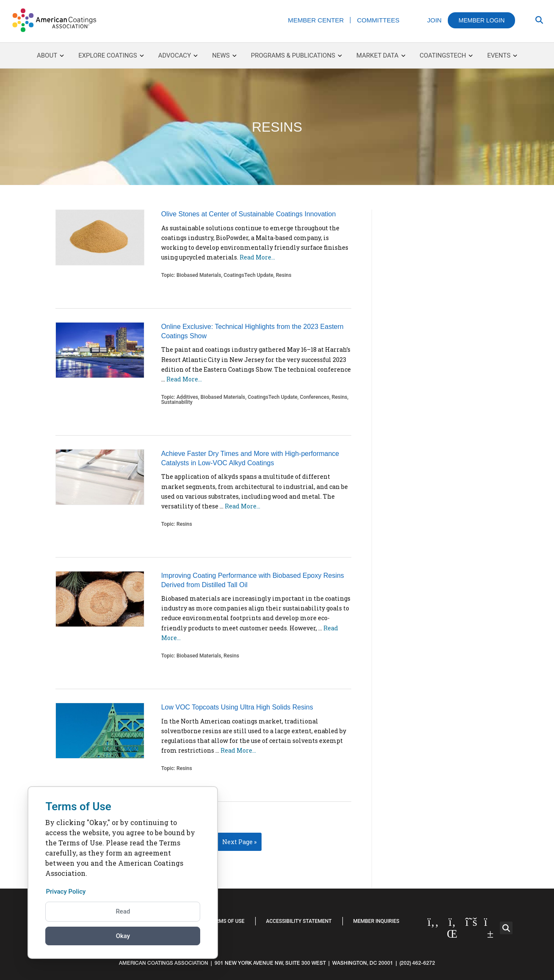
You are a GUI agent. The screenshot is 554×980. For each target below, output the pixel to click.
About (50, 55)
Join (434, 20)
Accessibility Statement (299, 921)
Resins (284, 275)
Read (123, 911)
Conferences (315, 397)
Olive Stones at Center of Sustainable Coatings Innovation (249, 214)
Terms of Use (227, 921)
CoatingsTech (447, 55)
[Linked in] (452, 928)
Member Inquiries (376, 921)
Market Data (381, 55)
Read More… (257, 257)
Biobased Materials (199, 275)
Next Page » (239, 842)
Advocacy (178, 55)
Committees (378, 20)
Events (502, 55)
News (221, 55)
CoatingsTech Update (248, 275)
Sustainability (177, 402)
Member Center (316, 20)
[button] (506, 928)
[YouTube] (490, 928)
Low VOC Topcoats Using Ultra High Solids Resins (237, 707)
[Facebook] (433, 922)
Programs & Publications (296, 55)
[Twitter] (471, 922)
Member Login (481, 20)
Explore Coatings (111, 55)
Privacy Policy (67, 891)
